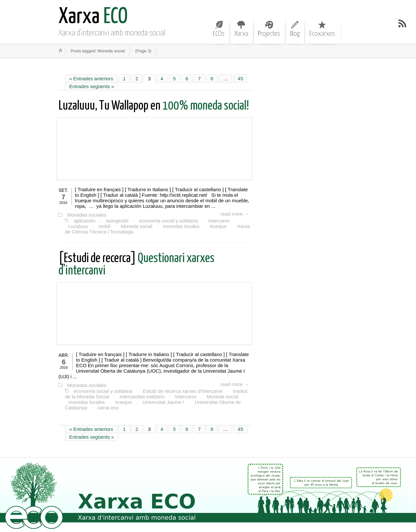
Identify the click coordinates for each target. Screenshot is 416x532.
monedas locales (181, 226)
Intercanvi (219, 221)
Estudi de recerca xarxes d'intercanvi (183, 391)
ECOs (219, 29)
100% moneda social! (154, 106)
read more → (235, 214)
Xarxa (241, 29)
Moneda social (137, 226)
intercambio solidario (142, 397)
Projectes (269, 29)
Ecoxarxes (322, 29)
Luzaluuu (78, 226)
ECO (93, 17)
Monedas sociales (87, 215)
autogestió (117, 221)
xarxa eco (108, 408)
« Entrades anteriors (91, 79)
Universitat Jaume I (163, 402)
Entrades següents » (92, 86)
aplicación (85, 221)
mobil (104, 226)
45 (241, 79)
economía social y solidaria (168, 221)
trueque (218, 226)
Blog (295, 29)
